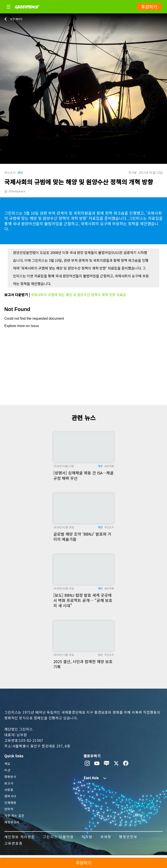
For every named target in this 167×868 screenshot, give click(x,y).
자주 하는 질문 (14, 815)
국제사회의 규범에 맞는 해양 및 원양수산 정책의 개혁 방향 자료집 (78, 295)
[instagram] (87, 763)
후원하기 (149, 7)
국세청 (106, 837)
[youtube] (97, 763)
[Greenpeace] (27, 12)
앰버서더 (10, 796)
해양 (20, 172)
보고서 (9, 783)
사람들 (9, 790)
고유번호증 (14, 843)
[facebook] (126, 763)
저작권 (87, 837)
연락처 (9, 809)
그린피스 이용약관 (58, 837)
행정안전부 (128, 837)
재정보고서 (12, 822)
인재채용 (10, 803)
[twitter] (116, 763)
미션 (7, 770)
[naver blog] (107, 763)
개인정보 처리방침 (20, 837)
